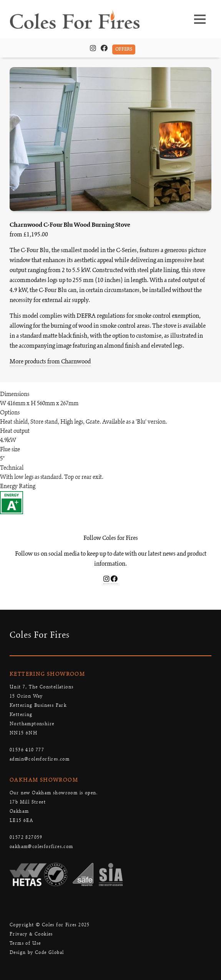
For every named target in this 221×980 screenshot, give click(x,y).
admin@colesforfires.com (40, 759)
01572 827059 (26, 837)
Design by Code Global (37, 953)
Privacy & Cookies (31, 934)
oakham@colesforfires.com (42, 847)
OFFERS (124, 49)
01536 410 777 (27, 750)
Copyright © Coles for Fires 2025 (50, 925)
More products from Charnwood (50, 362)
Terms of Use (25, 943)
